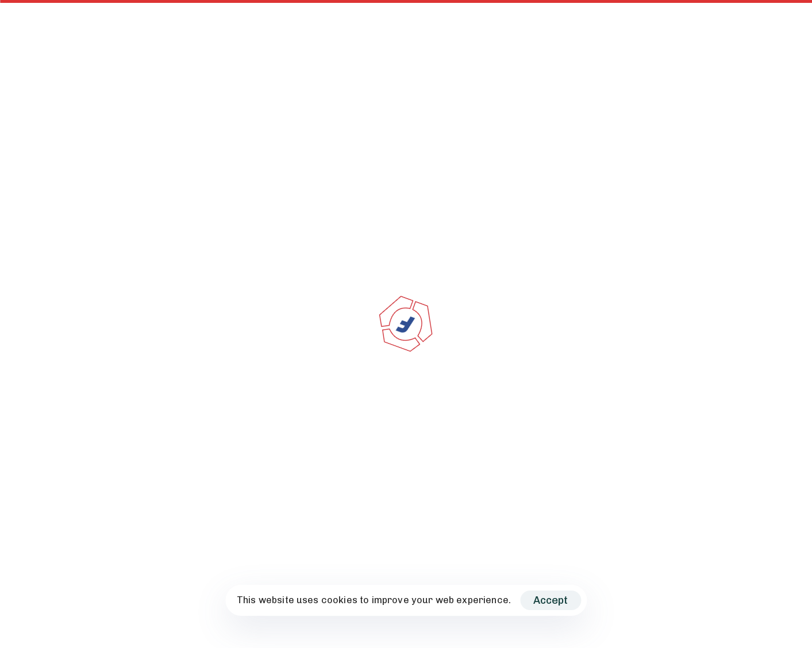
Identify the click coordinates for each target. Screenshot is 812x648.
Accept (551, 600)
